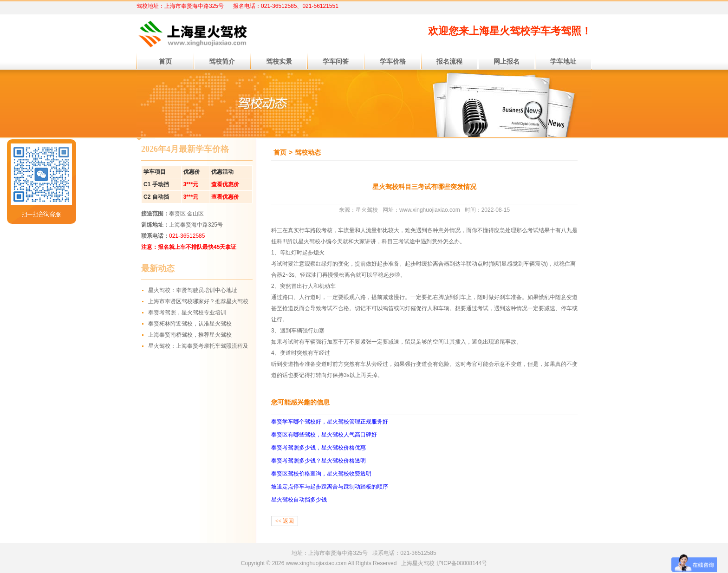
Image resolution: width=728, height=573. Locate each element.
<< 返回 (285, 521)
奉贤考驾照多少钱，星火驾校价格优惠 (318, 448)
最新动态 (158, 268)
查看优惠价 (225, 184)
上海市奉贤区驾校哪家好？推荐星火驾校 (198, 301)
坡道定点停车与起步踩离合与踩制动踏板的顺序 (330, 487)
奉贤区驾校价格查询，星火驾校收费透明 (321, 474)
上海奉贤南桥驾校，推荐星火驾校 (190, 335)
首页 (280, 152)
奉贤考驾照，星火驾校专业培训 (187, 313)
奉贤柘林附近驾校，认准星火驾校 (190, 324)
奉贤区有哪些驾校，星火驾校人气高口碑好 (324, 435)
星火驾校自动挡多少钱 (299, 500)
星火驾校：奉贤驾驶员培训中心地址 (193, 290)
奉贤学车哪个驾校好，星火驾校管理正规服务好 (330, 422)
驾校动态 (308, 152)
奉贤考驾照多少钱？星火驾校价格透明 (318, 461)
